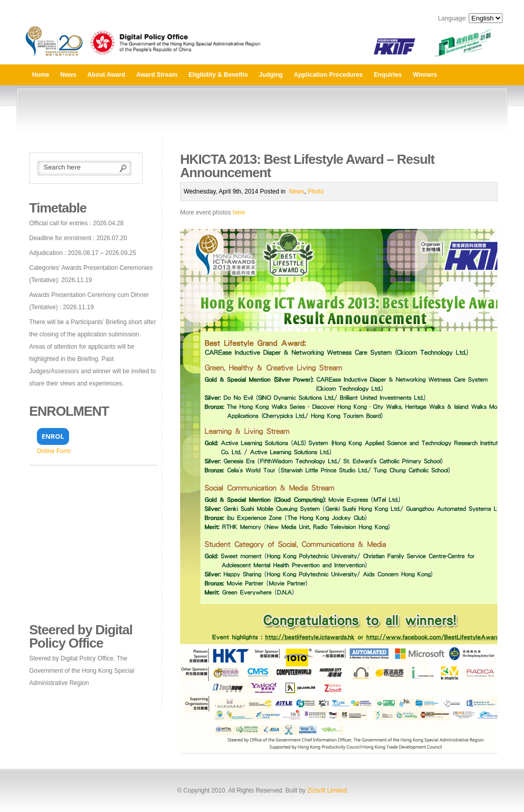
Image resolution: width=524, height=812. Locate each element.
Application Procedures (328, 75)
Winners (425, 75)
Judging (271, 75)
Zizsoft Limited (327, 790)
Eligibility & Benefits (218, 75)
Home (41, 75)
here (239, 212)
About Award (106, 75)
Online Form (54, 451)
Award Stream (157, 75)
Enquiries (388, 75)
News (68, 75)
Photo (315, 191)
